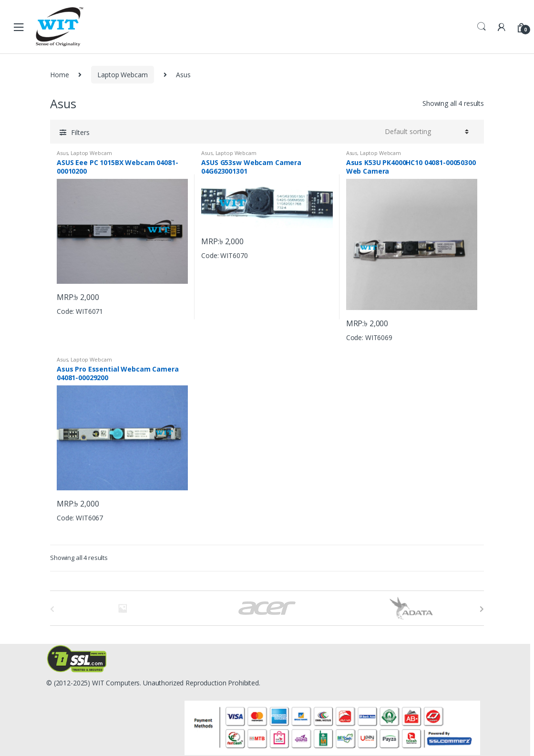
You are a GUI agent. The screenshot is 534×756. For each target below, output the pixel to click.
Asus (62, 153)
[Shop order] (427, 132)
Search (482, 27)
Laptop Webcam (122, 75)
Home (59, 75)
